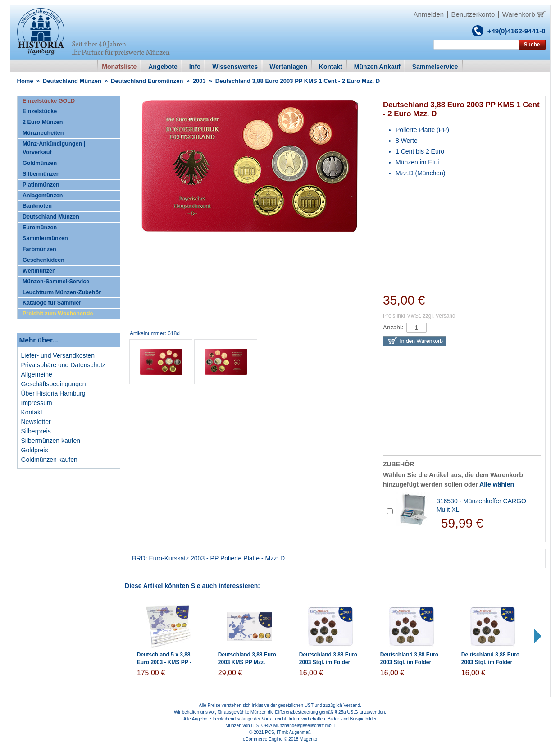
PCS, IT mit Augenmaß (288, 732)
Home (25, 81)
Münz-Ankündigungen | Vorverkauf (54, 148)
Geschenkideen (43, 260)
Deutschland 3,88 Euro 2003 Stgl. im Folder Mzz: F (490, 662)
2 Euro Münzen (43, 122)
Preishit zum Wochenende (58, 314)
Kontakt (32, 412)
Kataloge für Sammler (52, 303)
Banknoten (37, 206)
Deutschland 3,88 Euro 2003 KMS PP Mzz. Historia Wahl (247, 662)
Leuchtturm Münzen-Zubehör (62, 292)
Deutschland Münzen (72, 81)
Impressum (37, 403)
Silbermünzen (41, 174)
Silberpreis (36, 431)
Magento (308, 739)
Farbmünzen (39, 249)
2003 (199, 81)
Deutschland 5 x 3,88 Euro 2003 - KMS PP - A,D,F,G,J (164, 662)
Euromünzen (40, 228)
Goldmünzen (40, 163)
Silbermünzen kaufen (51, 441)
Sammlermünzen (45, 238)
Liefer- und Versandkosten (58, 355)
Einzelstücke (40, 111)
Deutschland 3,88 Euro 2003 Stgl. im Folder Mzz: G (409, 662)
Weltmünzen (39, 271)
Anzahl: (393, 327)
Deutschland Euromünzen (147, 81)
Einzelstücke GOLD (49, 101)
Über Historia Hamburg (53, 393)
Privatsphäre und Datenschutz (64, 365)
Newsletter (36, 422)
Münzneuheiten (43, 133)
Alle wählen (497, 484)
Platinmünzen (41, 185)
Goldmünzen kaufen (49, 460)
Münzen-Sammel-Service (56, 282)
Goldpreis (35, 450)
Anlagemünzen (43, 196)
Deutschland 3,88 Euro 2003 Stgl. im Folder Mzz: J (328, 662)
